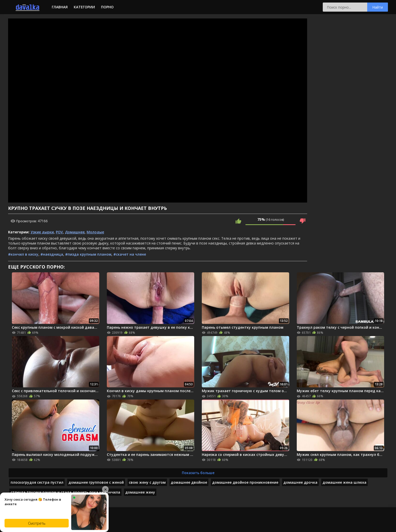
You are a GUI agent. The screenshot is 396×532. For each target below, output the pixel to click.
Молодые (95, 232)
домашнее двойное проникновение (245, 482)
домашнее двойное (189, 482)
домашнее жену (140, 492)
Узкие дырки (42, 232)
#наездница (52, 254)
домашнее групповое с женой (96, 482)
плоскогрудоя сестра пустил (37, 482)
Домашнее (75, 232)
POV (59, 232)
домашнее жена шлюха (344, 482)
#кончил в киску (23, 254)
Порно (107, 7)
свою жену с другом (147, 482)
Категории (84, 7)
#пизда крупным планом (88, 254)
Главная (60, 7)
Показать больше (198, 473)
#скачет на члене (130, 254)
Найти (378, 7)
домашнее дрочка (300, 482)
